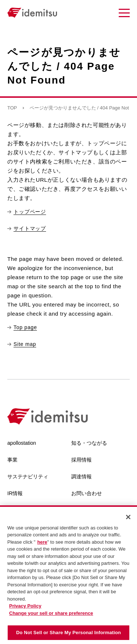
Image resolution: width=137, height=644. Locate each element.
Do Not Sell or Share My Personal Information (68, 634)
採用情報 (81, 460)
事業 (12, 460)
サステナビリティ (28, 477)
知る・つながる (89, 443)
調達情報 (81, 477)
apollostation (22, 443)
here (42, 543)
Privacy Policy (25, 608)
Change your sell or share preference (51, 615)
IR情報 (15, 493)
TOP (12, 108)
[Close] (128, 518)
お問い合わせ (87, 493)
